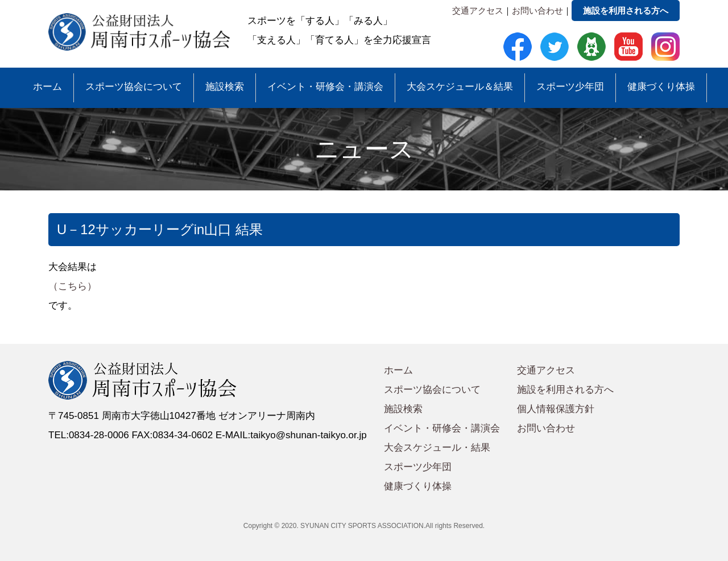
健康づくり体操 (661, 87)
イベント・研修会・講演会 (325, 87)
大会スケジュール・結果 (437, 448)
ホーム (47, 87)
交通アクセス (478, 11)
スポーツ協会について (134, 87)
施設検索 (225, 87)
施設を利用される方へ (626, 11)
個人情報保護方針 (556, 409)
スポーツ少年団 (570, 87)
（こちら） (73, 286)
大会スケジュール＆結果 (460, 87)
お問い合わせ (537, 11)
